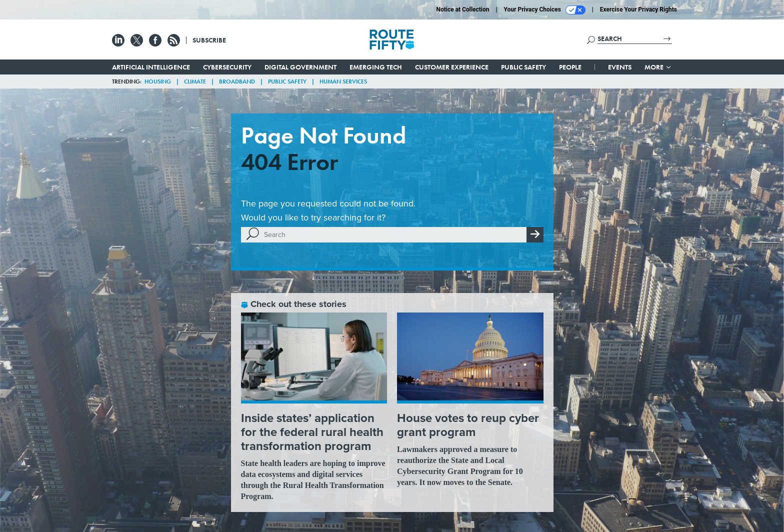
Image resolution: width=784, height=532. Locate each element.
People (570, 67)
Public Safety (523, 67)
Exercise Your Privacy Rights (638, 9)
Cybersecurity (227, 67)
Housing (158, 81)
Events (620, 67)
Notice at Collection (462, 9)
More (658, 67)
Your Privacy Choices (545, 10)
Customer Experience (452, 67)
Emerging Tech (376, 67)
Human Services (343, 81)
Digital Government (300, 67)
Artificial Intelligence (151, 67)
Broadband (237, 81)
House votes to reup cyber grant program (468, 425)
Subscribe (209, 40)
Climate (195, 81)
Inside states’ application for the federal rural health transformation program (312, 432)
